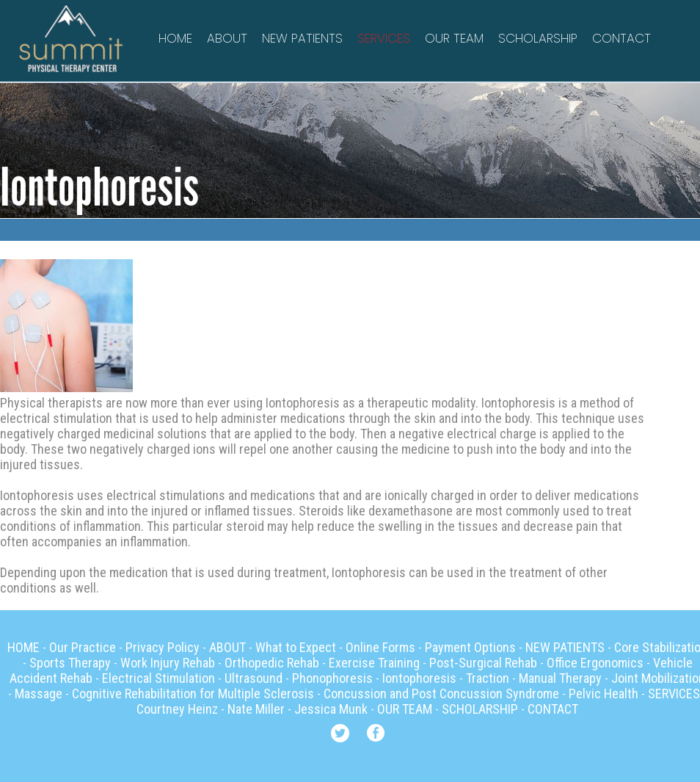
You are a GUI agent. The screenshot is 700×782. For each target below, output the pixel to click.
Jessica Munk (331, 709)
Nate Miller (256, 709)
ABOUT (227, 38)
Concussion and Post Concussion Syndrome (441, 694)
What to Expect (296, 647)
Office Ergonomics (595, 663)
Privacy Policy (163, 647)
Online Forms (380, 647)
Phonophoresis (332, 678)
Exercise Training (374, 663)
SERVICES (384, 38)
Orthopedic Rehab (272, 663)
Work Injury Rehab (168, 663)
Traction (488, 678)
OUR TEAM (454, 38)
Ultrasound (254, 678)
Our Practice (83, 647)
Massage (39, 694)
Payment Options (470, 647)
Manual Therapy (560, 678)
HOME (175, 38)
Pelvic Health (604, 694)
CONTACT (621, 38)
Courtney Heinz (177, 709)
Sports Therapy (70, 663)
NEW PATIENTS (302, 38)
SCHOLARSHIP (538, 38)
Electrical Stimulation (158, 678)
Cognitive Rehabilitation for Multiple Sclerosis (193, 694)
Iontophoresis (419, 678)
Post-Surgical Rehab (483, 663)
